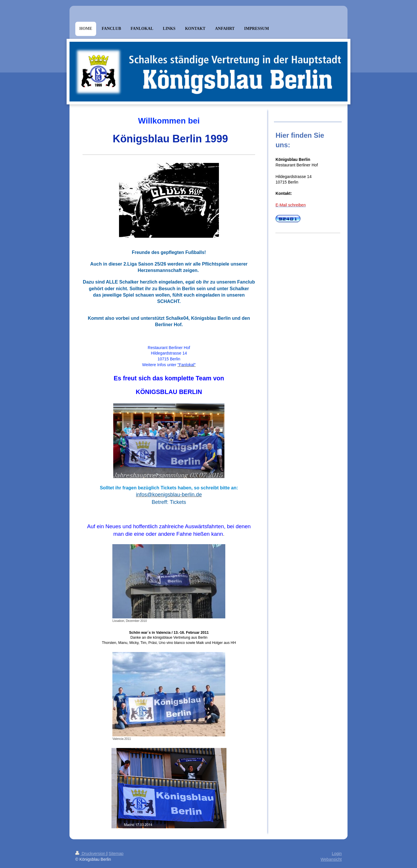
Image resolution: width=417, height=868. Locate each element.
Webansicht (331, 859)
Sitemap (116, 854)
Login (337, 854)
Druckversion (91, 854)
